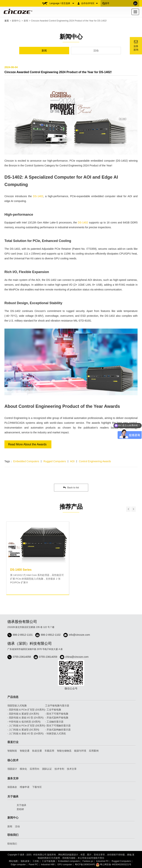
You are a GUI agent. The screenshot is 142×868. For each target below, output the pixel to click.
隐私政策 (25, 861)
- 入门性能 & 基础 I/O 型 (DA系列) (26, 734)
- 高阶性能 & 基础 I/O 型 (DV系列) (26, 718)
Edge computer (18, 864)
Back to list (71, 488)
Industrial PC (103, 861)
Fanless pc (88, 861)
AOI (72, 461)
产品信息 (13, 697)
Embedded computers (69, 861)
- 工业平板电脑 (53, 710)
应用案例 (94, 751)
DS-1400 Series (21, 570)
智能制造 (12, 751)
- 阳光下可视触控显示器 (58, 726)
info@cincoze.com (79, 635)
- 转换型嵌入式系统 (55, 734)
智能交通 (25, 751)
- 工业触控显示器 (54, 722)
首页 (7, 21)
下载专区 (37, 787)
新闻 (26, 21)
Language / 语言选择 (62, 3)
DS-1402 (38, 196)
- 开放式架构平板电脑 (57, 718)
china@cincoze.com (77, 657)
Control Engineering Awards (95, 461)
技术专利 (59, 769)
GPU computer (65, 864)
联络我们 (13, 835)
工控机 (36, 861)
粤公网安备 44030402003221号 (114, 864)
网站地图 (13, 861)
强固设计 (12, 769)
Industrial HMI (48, 864)
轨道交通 (37, 751)
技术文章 (72, 769)
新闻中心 (16, 21)
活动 (96, 51)
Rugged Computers (55, 461)
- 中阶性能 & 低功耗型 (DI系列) (24, 722)
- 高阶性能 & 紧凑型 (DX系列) (23, 714)
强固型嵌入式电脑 (17, 706)
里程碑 (20, 809)
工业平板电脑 (48, 861)
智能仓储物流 (64, 751)
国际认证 (47, 769)
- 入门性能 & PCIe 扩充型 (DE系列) (26, 726)
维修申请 (25, 787)
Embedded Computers (26, 461)
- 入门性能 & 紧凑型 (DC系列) (23, 730)
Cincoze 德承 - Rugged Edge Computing (17, 11)
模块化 (23, 769)
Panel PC (33, 864)
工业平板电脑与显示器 (57, 706)
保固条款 (12, 787)
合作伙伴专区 (89, 3)
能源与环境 (80, 751)
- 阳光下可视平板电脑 (57, 714)
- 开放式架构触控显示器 (58, 730)
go (135, 3)
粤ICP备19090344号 (85, 864)
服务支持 (13, 778)
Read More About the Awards (27, 444)
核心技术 (13, 760)
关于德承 (13, 796)
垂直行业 (13, 742)
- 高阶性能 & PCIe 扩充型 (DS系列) (26, 710)
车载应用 (49, 751)
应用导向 (35, 769)
